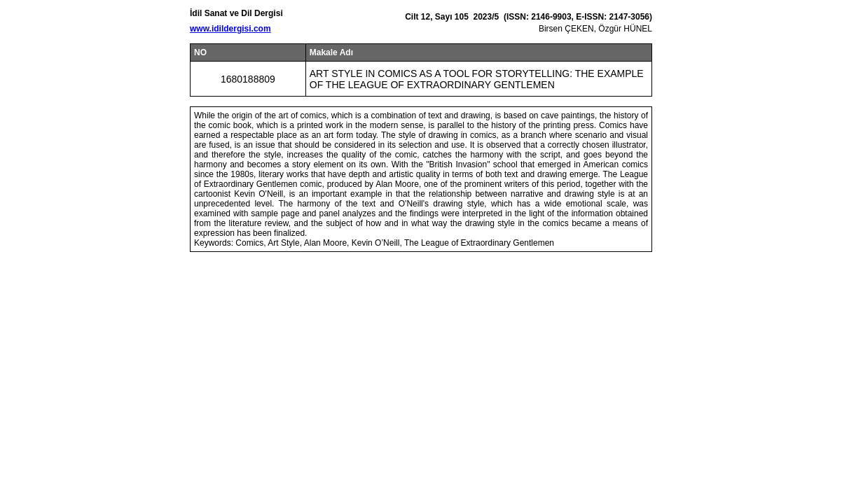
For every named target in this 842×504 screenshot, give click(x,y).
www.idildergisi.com (230, 29)
